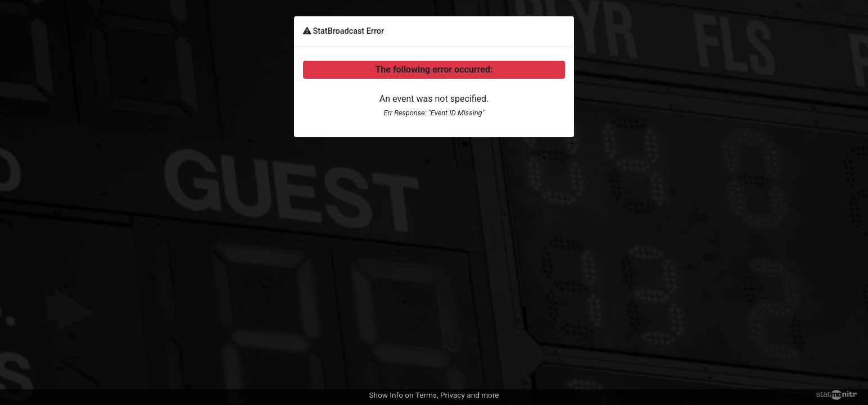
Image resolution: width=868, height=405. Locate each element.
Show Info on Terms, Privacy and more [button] (434, 395)
